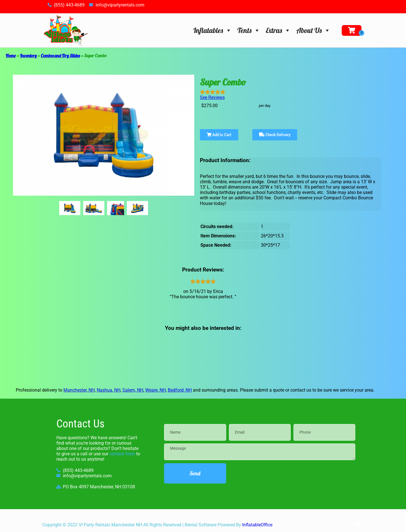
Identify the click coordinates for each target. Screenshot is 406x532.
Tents (249, 30)
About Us (313, 30)
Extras (278, 30)
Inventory (28, 56)
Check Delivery (275, 135)
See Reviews (212, 97)
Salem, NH (133, 390)
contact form (122, 454)
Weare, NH (155, 390)
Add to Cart (219, 135)
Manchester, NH (79, 390)
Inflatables (213, 30)
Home (11, 56)
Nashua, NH (109, 390)
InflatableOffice (257, 525)
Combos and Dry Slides (60, 56)
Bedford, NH (180, 390)
